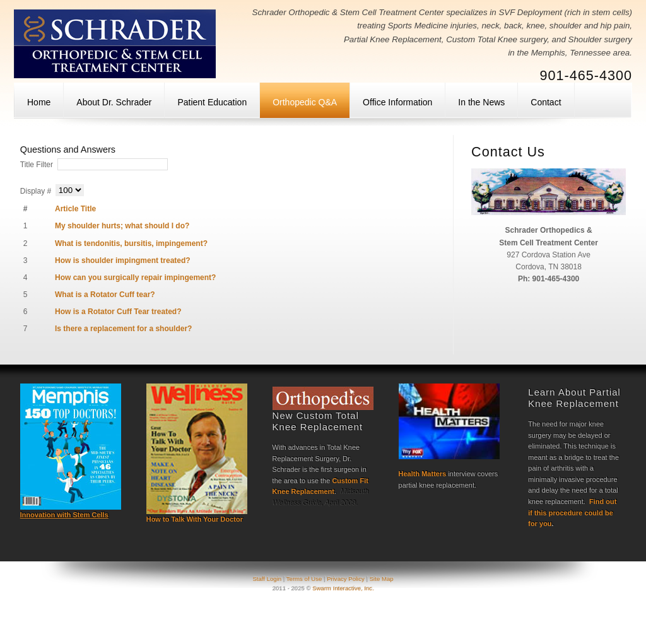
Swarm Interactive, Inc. (343, 588)
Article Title (75, 209)
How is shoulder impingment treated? (123, 261)
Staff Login (267, 579)
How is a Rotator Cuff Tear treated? (118, 312)
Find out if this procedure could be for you (572, 512)
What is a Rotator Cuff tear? (105, 295)
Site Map (382, 579)
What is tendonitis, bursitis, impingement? (131, 243)
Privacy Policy (346, 579)
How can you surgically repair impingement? (135, 278)
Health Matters (423, 474)
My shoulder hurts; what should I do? (122, 226)
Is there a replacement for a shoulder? (123, 329)
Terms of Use (304, 579)
